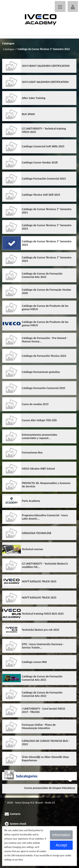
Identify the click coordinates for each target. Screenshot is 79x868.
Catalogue (9, 49)
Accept (61, 845)
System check (18, 824)
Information (61, 835)
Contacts (15, 814)
